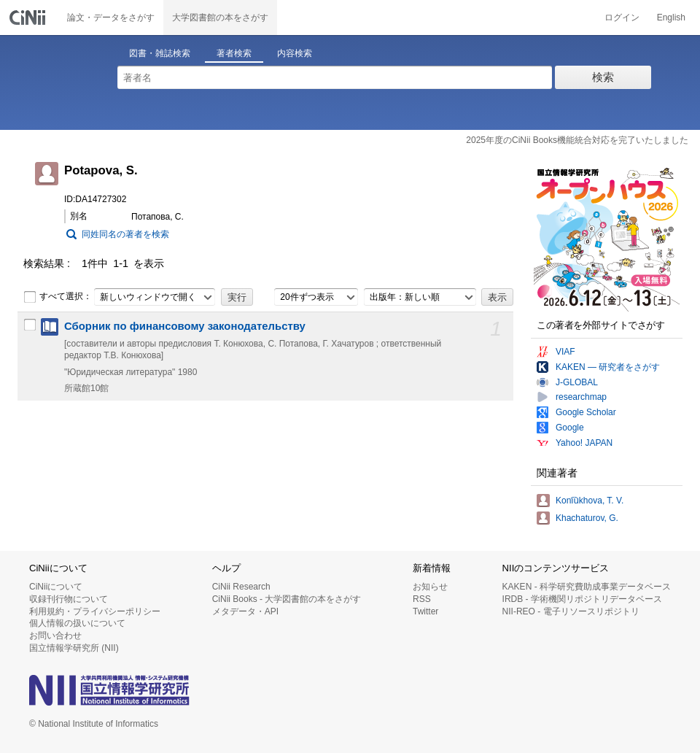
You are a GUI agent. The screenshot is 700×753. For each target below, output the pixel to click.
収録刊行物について (69, 599)
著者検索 (234, 53)
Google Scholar (586, 412)
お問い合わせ (55, 636)
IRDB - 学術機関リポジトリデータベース (582, 599)
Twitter (425, 611)
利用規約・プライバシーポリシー (95, 611)
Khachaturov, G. (587, 518)
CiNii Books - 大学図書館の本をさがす (287, 599)
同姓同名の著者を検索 (125, 234)
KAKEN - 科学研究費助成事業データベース (587, 587)
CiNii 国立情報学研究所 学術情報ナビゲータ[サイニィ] (29, 18)
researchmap (581, 397)
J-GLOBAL (577, 382)
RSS (422, 599)
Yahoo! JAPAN (584, 443)
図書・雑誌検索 (160, 53)
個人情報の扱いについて (77, 623)
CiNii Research (241, 587)
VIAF (565, 352)
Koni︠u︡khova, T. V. (590, 501)
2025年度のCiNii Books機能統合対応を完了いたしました (577, 140)
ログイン (622, 18)
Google (570, 428)
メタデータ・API (245, 611)
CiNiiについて (56, 587)
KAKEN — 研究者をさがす (608, 367)
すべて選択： (58, 297)
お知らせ (430, 587)
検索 (603, 77)
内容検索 (295, 53)
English (671, 18)
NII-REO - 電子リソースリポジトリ (571, 611)
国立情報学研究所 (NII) (74, 648)
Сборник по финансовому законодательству (185, 326)
